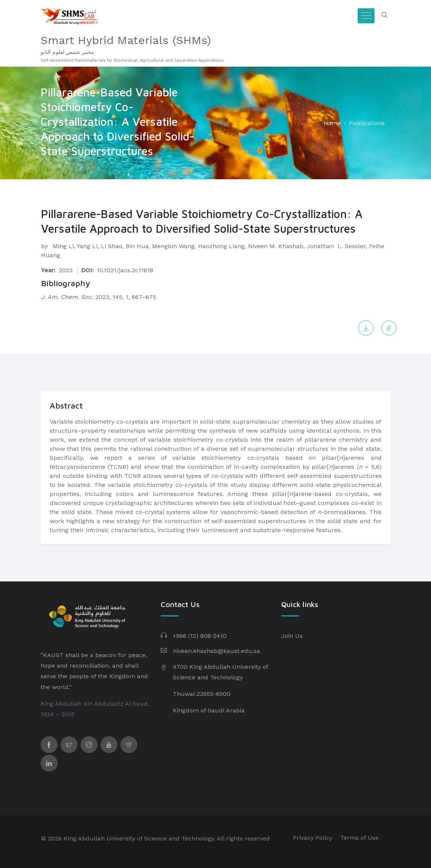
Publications (367, 123)
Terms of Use (359, 838)
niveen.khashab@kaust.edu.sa (216, 651)
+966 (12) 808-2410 (200, 636)
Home (332, 123)
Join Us (292, 636)
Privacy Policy (313, 838)
